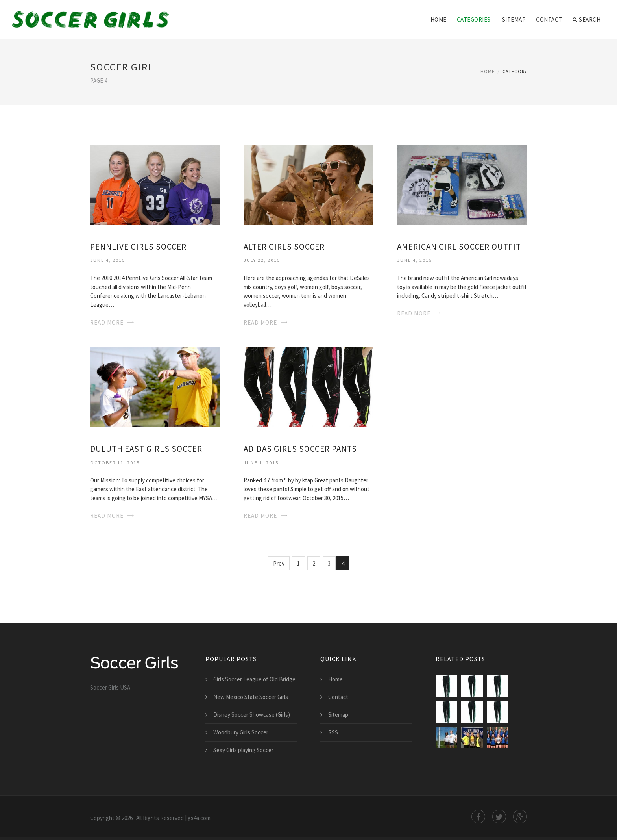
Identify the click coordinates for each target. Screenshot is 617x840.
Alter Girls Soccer (284, 247)
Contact (549, 19)
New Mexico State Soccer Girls (251, 697)
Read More (107, 322)
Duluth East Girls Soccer (146, 449)
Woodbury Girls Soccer (241, 732)
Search (587, 20)
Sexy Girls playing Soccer (243, 750)
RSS (333, 732)
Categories (474, 19)
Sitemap (514, 19)
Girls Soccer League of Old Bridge (254, 679)
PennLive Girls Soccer (138, 247)
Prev (279, 563)
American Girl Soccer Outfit (459, 247)
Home (439, 19)
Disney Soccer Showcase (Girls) (252, 715)
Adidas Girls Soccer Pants (300, 449)
